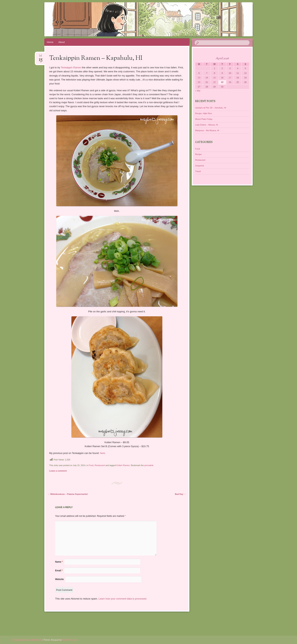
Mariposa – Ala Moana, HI (207, 130)
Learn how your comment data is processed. (123, 599)
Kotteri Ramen (123, 465)
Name (59, 562)
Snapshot (199, 166)
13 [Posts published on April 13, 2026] (199, 78)
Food (91, 465)
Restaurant (100, 465)
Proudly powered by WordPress (27, 640)
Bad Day (181, 494)
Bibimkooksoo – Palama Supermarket (68, 494)
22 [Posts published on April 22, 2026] (214, 82)
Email (59, 571)
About (62, 42)
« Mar (198, 91)
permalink (149, 465)
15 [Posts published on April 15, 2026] (214, 78)
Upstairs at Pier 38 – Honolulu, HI (211, 108)
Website (59, 579)
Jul (41, 57)
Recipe (198, 154)
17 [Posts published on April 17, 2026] (230, 78)
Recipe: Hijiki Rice (204, 113)
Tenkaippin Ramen (71, 67)
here (102, 453)
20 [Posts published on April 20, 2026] (199, 82)
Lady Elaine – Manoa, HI (206, 125)
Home (50, 42)
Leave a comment (58, 471)
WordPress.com (70, 640)
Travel (198, 171)
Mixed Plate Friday (204, 119)
